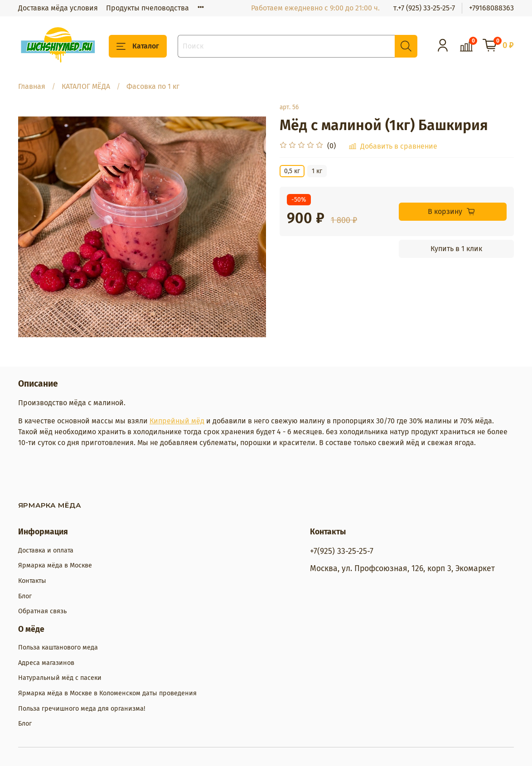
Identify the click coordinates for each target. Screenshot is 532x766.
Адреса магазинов (46, 663)
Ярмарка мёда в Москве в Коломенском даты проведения (107, 693)
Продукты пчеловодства (148, 8)
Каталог (138, 46)
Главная (32, 86)
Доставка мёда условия (58, 8)
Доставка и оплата (46, 550)
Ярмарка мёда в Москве (55, 565)
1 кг (317, 171)
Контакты (32, 581)
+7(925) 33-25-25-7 (342, 551)
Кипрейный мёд (177, 421)
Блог (25, 596)
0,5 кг (292, 171)
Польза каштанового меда (58, 647)
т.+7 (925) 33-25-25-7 (424, 8)
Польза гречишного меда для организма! (82, 709)
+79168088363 (491, 8)
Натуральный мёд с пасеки (60, 678)
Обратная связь (42, 611)
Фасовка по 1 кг (153, 86)
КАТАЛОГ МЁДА (86, 86)
